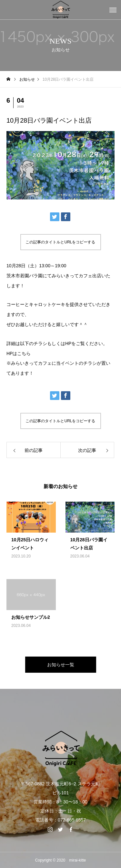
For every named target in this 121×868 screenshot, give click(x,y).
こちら (24, 353)
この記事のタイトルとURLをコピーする (60, 242)
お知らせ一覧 (61, 665)
